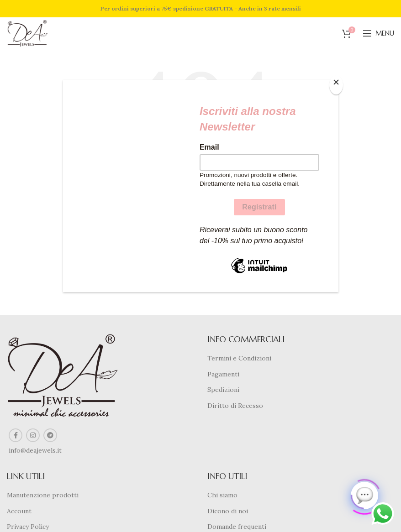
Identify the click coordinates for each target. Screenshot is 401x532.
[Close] (336, 85)
